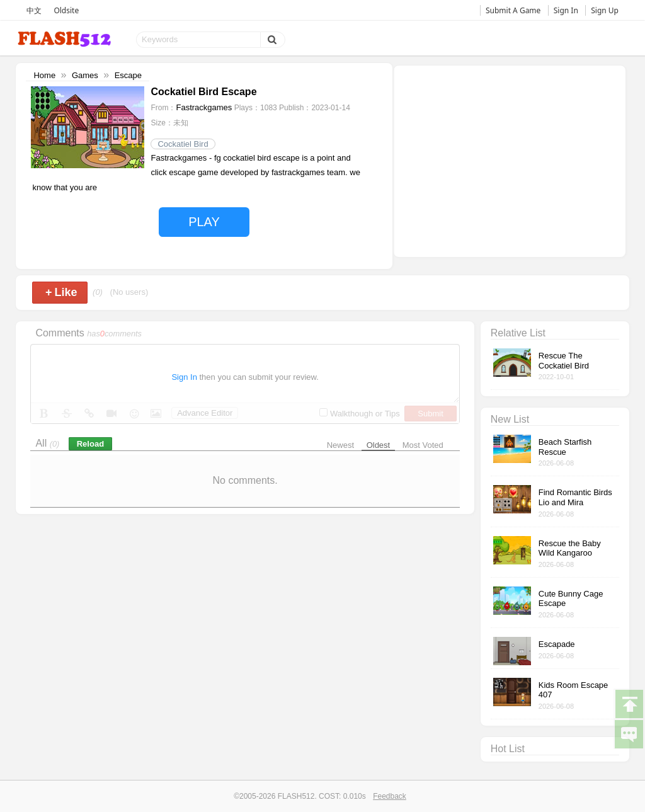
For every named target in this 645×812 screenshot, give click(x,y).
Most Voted (423, 445)
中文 (34, 10)
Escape (128, 75)
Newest (340, 445)
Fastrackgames (204, 107)
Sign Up (605, 10)
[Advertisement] (510, 160)
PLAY (204, 222)
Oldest (379, 445)
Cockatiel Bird (183, 144)
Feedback (390, 796)
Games (85, 75)
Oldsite (66, 10)
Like (61, 292)
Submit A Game (513, 10)
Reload (90, 444)
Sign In (566, 10)
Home (44, 75)
